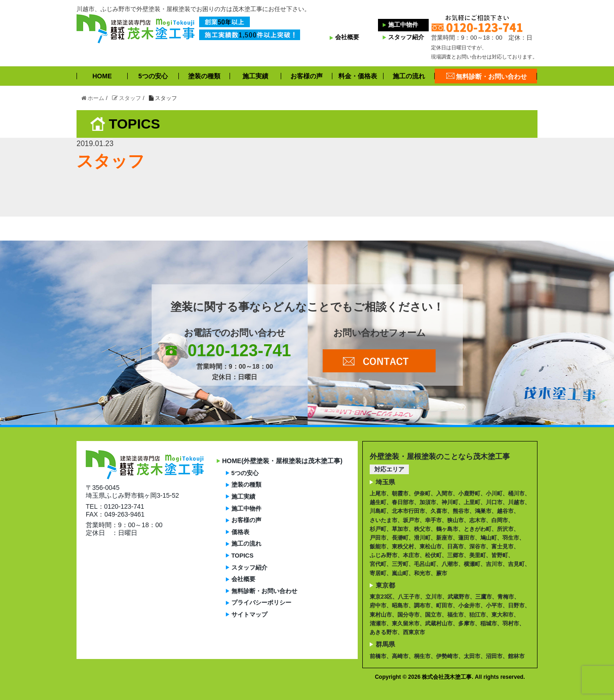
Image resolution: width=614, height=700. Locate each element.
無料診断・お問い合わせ (491, 76)
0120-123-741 (239, 350)
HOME (102, 76)
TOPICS (242, 556)
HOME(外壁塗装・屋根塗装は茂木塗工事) (282, 461)
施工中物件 (400, 25)
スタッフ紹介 (403, 37)
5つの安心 (153, 76)
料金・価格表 (358, 76)
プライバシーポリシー (261, 603)
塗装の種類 (204, 76)
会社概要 (344, 37)
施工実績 (255, 76)
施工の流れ (409, 76)
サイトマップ (249, 615)
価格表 (240, 532)
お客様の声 (307, 76)
